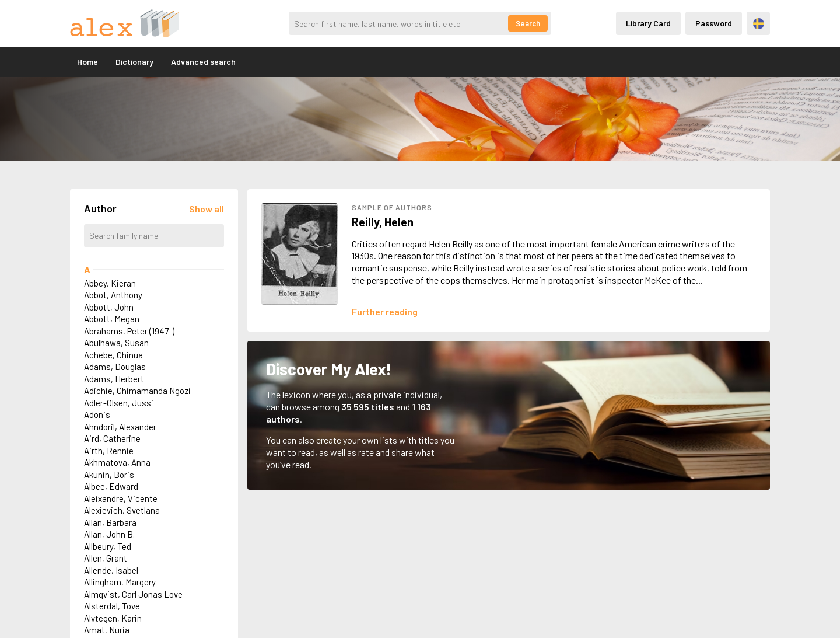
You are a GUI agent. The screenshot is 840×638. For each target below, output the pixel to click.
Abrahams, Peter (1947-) (129, 331)
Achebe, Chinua (113, 355)
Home (87, 62)
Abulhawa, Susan (116, 343)
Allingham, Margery (120, 582)
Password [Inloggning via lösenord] (714, 23)
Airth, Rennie (109, 451)
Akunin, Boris (109, 475)
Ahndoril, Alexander (120, 427)
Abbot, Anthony (113, 295)
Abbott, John (109, 307)
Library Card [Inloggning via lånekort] (648, 23)
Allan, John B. (109, 534)
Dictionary (134, 62)
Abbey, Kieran (110, 283)
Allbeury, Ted (108, 546)
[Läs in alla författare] (206, 209)
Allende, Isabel (111, 570)
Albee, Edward (111, 486)
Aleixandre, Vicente (121, 498)
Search (528, 23)
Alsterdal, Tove (112, 606)
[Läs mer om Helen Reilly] (385, 311)
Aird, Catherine (112, 438)
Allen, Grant (106, 558)
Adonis (97, 414)
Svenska (759, 24)
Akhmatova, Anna (117, 462)
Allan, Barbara (110, 522)
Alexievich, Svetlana (122, 510)
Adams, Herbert (114, 379)
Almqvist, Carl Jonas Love (133, 594)
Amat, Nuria (107, 630)
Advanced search (203, 62)
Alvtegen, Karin (113, 618)
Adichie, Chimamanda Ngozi (137, 391)
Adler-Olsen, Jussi (119, 403)
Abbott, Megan (112, 319)
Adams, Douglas (115, 367)
